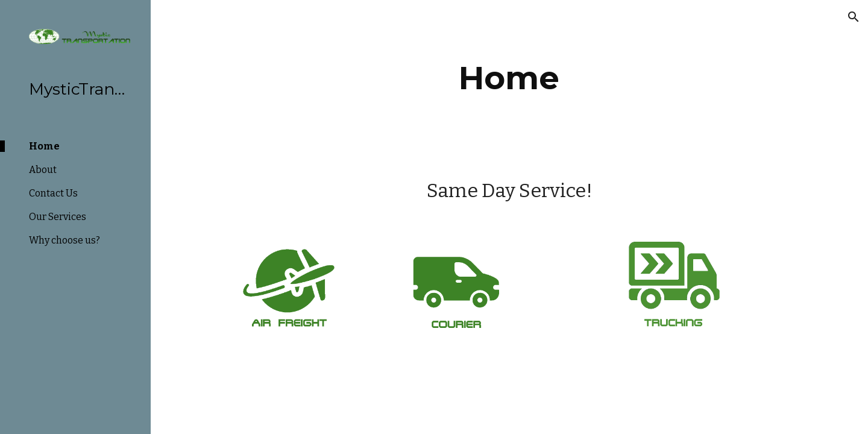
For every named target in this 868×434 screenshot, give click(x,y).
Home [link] (44, 146)
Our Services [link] (58, 217)
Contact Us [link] (53, 193)
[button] (854, 17)
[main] (509, 78)
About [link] (43, 170)
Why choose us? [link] (64, 240)
